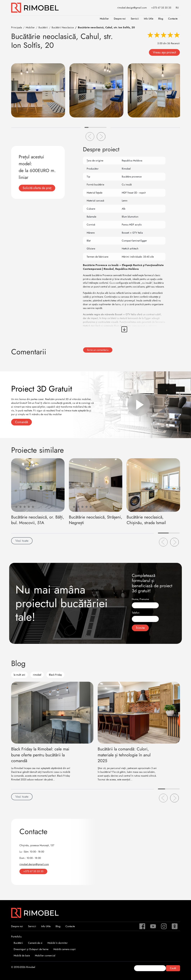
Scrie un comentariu (98, 350)
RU (177, 8)
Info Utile (149, 19)
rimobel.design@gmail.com (132, 8)
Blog (161, 19)
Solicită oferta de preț (37, 188)
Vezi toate (22, 541)
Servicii (135, 19)
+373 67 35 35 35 (161, 8)
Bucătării (18, 943)
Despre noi (120, 19)
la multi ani (19, 675)
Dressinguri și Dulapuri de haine (31, 949)
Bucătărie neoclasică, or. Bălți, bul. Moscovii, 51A (38, 520)
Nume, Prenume (140, 599)
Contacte (173, 19)
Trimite (140, 628)
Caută (173, 968)
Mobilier (104, 19)
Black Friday (55, 675)
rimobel (37, 675)
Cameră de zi (35, 943)
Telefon (136, 613)
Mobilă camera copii (65, 949)
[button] (90, 137)
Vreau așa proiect (164, 52)
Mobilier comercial (45, 955)
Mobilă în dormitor (58, 943)
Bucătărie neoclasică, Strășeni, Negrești (95, 520)
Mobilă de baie (22, 955)
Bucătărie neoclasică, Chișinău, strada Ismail (146, 520)
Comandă (21, 422)
